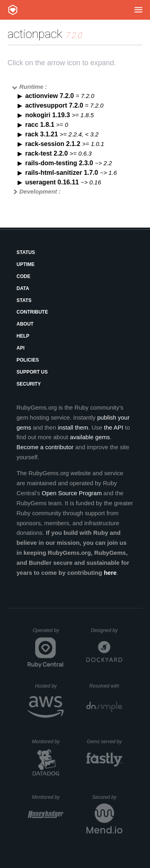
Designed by (106, 630)
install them (73, 427)
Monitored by (48, 742)
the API (114, 427)
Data (23, 288)
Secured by (107, 797)
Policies (28, 360)
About (25, 324)
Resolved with (106, 686)
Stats (24, 300)
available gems (90, 437)
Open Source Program (72, 493)
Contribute (32, 312)
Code (23, 276)
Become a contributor (45, 447)
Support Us (32, 372)
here (110, 573)
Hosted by (49, 686)
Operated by (48, 633)
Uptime (25, 264)
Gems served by (105, 742)
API (20, 348)
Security (29, 384)
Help (23, 336)
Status (26, 252)
